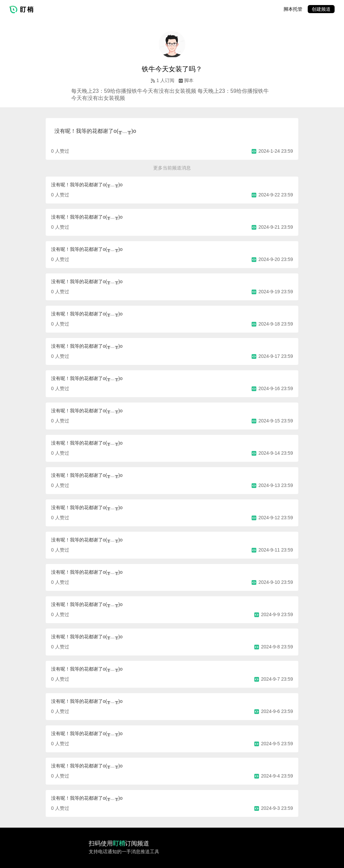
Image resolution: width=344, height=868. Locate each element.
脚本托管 (293, 9)
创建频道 (321, 9)
